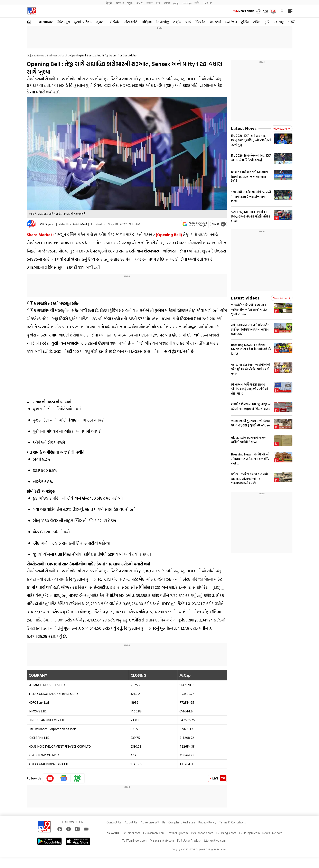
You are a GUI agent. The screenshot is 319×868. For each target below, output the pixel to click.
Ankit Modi (80, 224)
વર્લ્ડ (188, 22)
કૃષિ (267, 22)
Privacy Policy (207, 822)
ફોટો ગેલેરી (131, 22)
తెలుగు (139, 3)
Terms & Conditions (232, 822)
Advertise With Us (153, 822)
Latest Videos (245, 298)
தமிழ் (176, 3)
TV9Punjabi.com (249, 833)
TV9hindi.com (131, 833)
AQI (265, 11)
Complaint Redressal (182, 822)
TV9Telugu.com (177, 833)
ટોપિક (257, 22)
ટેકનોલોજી (162, 22)
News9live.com (272, 833)
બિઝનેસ (200, 22)
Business (52, 55)
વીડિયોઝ (115, 22)
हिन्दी (109, 3)
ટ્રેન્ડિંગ (245, 22)
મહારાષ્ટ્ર (279, 22)
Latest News (244, 128)
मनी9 (197, 3)
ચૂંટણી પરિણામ (83, 22)
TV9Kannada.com (202, 833)
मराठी (149, 3)
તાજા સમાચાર (44, 22)
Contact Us (114, 822)
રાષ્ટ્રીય (177, 22)
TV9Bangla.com (226, 833)
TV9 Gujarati (47, 224)
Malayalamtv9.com (162, 841)
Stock (64, 55)
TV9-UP (208, 3)
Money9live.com (215, 841)
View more (282, 128)
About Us (131, 822)
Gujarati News (35, 55)
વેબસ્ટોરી (215, 22)
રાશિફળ (147, 22)
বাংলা (158, 3)
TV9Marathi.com (154, 833)
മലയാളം (187, 3)
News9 (120, 3)
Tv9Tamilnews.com (135, 841)
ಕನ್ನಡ (130, 3)
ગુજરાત (101, 22)
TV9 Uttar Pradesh (189, 841)
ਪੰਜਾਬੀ (167, 3)
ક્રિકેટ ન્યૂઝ (63, 22)
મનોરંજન (231, 22)
